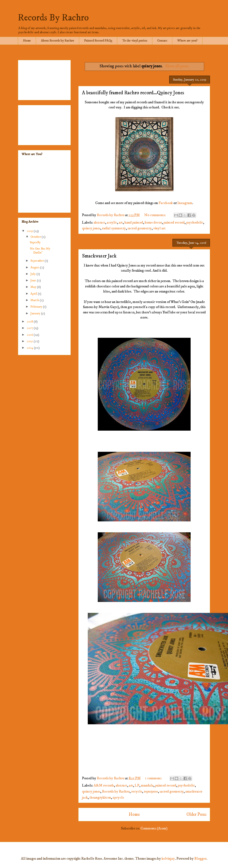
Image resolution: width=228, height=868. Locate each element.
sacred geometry (140, 228)
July (33, 274)
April (34, 294)
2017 (30, 328)
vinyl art (159, 228)
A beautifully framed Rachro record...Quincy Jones (133, 93)
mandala (147, 785)
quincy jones (91, 228)
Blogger (200, 858)
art (121, 222)
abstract (99, 222)
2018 (30, 322)
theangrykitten (100, 797)
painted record (174, 222)
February (37, 307)
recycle (137, 791)
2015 (30, 341)
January (36, 313)
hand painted (134, 222)
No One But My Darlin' (40, 251)
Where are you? (187, 41)
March (35, 300)
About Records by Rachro (57, 41)
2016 (30, 335)
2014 (30, 348)
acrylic (112, 222)
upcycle (118, 797)
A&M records (104, 785)
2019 (30, 231)
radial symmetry (114, 228)
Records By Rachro (53, 18)
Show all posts (177, 66)
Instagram (185, 203)
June (34, 280)
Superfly (35, 242)
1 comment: (154, 778)
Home (27, 41)
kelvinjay (168, 858)
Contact (162, 41)
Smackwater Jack (99, 256)
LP (137, 785)
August (35, 267)
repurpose (151, 791)
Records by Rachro (116, 791)
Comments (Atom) (154, 828)
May (34, 287)
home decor (153, 222)
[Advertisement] (44, 79)
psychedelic (195, 222)
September (37, 261)
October (36, 237)
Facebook (166, 203)
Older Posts (196, 814)
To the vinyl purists (135, 41)
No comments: (155, 215)
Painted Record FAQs (98, 41)
